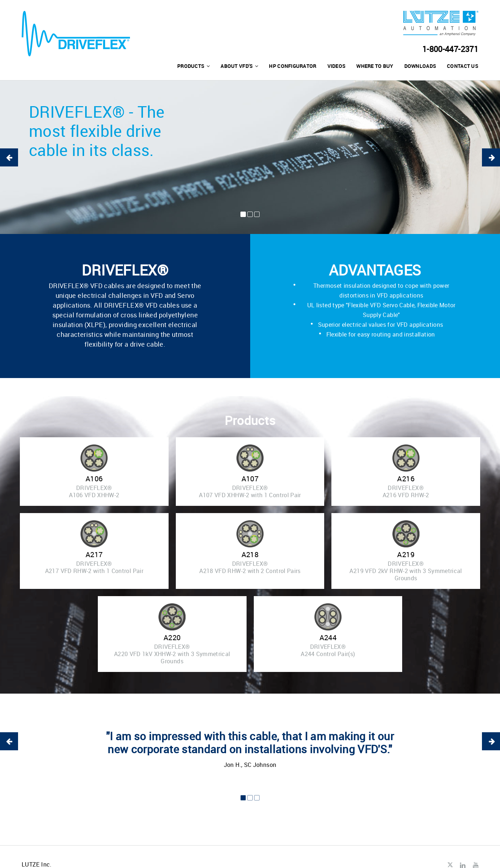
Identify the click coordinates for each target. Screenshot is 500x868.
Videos (337, 66)
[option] (250, 157)
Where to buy (375, 66)
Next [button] (491, 157)
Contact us (463, 66)
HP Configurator (293, 66)
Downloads (420, 66)
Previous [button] (9, 157)
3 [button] (257, 214)
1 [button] (243, 214)
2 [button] (250, 214)
